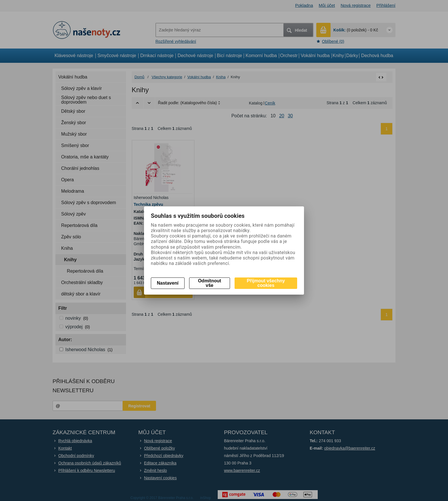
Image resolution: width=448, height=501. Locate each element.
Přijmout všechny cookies (266, 283)
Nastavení (168, 283)
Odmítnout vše (210, 283)
